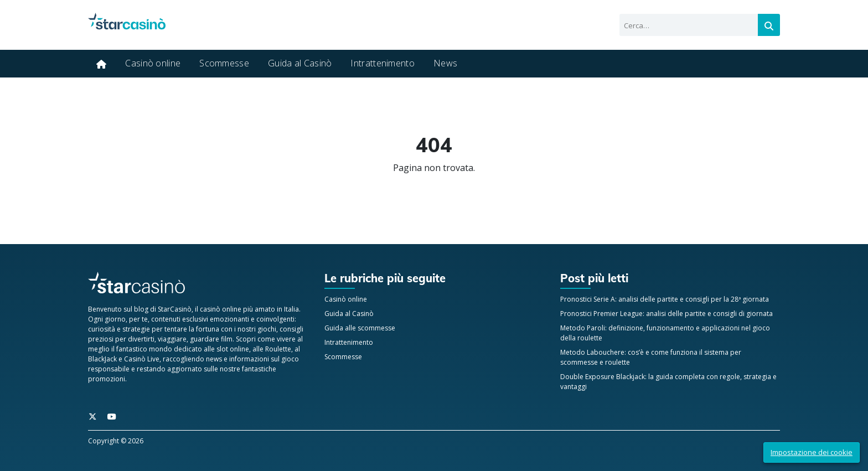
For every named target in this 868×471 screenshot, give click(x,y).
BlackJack (102, 359)
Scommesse (224, 63)
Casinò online (153, 63)
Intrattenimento (383, 63)
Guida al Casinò (300, 63)
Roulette (278, 349)
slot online (233, 349)
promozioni (107, 379)
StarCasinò (175, 309)
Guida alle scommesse (360, 328)
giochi (267, 329)
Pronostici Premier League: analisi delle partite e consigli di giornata (666, 314)
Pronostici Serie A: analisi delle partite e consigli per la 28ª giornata (665, 299)
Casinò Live (142, 359)
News (445, 63)
